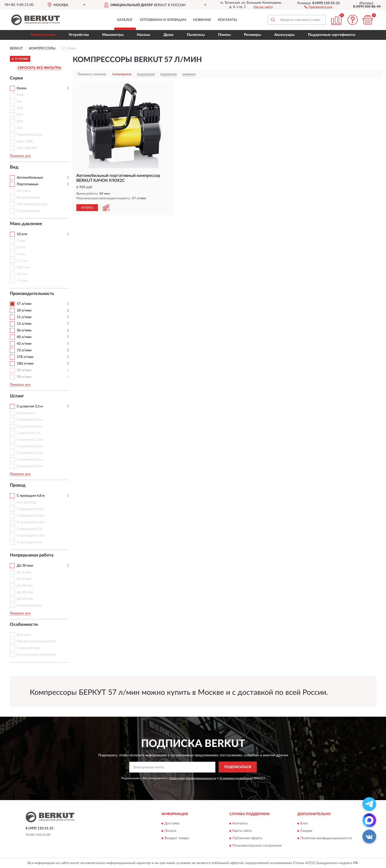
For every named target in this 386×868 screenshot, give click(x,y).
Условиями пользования (236, 778)
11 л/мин (24, 317)
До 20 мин (25, 586)
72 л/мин (24, 350)
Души (169, 35)
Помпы (224, 35)
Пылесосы (196, 35)
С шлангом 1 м (28, 433)
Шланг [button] (17, 396)
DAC (20, 95)
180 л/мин (25, 364)
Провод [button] (18, 485)
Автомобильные (30, 178)
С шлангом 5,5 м (30, 406)
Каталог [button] (125, 20)
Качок (22, 88)
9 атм (21, 254)
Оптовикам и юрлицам (163, 20)
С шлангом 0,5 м (30, 420)
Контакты (227, 20)
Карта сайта (242, 831)
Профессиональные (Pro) (37, 641)
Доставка (172, 824)
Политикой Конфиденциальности (193, 778)
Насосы (144, 35)
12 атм (22, 274)
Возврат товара (177, 838)
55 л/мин (24, 370)
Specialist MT (27, 148)
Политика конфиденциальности (326, 838)
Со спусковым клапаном (36, 655)
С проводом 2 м (29, 529)
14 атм (22, 281)
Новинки (202, 20)
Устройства (79, 35)
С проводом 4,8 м (31, 496)
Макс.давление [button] (26, 224)
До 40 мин (25, 592)
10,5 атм (23, 267)
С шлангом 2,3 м (30, 446)
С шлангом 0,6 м (30, 426)
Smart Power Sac (30, 135)
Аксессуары (284, 35)
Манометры (113, 35)
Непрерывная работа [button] (32, 555)
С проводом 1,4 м (31, 522)
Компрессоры (43, 35)
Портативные (27, 184)
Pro (19, 102)
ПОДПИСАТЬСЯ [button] (238, 767)
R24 (20, 128)
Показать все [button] (20, 156)
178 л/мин (25, 357)
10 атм (22, 234)
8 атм (21, 248)
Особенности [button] (24, 625)
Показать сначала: (92, 74)
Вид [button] (14, 167)
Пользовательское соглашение (257, 846)
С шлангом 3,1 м (30, 453)
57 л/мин (24, 304)
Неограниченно (29, 605)
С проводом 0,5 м (31, 516)
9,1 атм (22, 261)
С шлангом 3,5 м (30, 460)
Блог (304, 824)
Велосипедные (29, 198)
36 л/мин (24, 330)
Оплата (170, 831)
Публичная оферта (247, 838)
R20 (20, 122)
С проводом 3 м (29, 542)
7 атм (21, 241)
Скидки (306, 831)
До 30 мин (25, 566)
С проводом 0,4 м (31, 509)
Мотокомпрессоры (32, 204)
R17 (20, 115)
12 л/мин (24, 324)
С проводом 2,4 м (31, 536)
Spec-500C (25, 141)
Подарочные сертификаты (332, 35)
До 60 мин (25, 599)
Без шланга (26, 413)
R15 (20, 108)
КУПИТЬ (87, 208)
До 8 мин (24, 572)
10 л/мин (24, 310)
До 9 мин (24, 579)
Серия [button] (16, 78)
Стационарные (29, 211)
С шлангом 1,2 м (30, 440)
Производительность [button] (32, 294)
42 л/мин (24, 344)
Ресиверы (252, 35)
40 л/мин (24, 337)
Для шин (24, 635)
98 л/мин (24, 377)
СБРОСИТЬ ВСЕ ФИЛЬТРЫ (39, 68)
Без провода (27, 502)
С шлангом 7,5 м (30, 466)
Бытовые (24, 191)
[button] (318, 7)
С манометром (28, 648)
